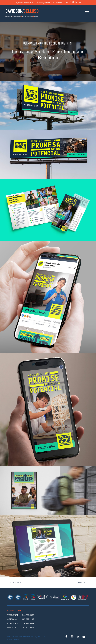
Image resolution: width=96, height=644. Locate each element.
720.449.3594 (28, 623)
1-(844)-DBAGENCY (24, 2)
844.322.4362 (28, 615)
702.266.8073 (28, 627)
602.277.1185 (28, 619)
